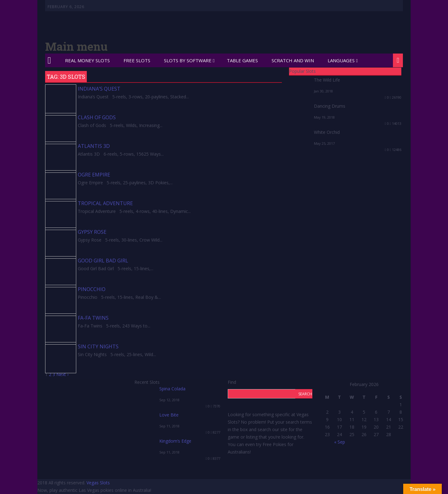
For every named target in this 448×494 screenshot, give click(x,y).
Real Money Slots (87, 60)
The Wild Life (327, 80)
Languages (341, 60)
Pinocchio (92, 289)
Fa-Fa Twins (93, 318)
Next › (62, 374)
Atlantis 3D (94, 146)
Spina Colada (172, 389)
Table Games (242, 60)
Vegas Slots (98, 483)
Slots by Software (188, 60)
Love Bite (169, 415)
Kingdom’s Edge (175, 441)
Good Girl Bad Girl (103, 261)
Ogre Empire (94, 175)
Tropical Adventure (105, 203)
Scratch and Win (293, 60)
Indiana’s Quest (99, 89)
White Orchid (327, 132)
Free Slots (137, 60)
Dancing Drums (330, 106)
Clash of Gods (97, 117)
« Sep (340, 442)
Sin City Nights (98, 346)
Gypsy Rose (92, 232)
